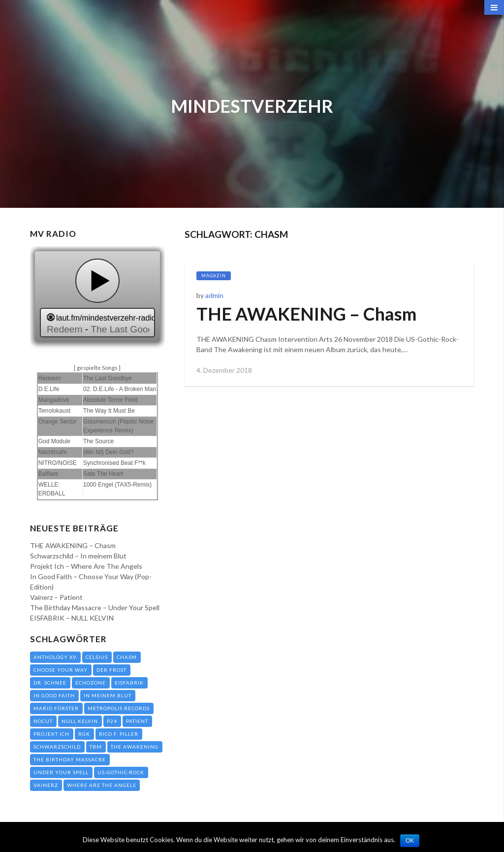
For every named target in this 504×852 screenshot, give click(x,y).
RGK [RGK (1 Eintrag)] (84, 734)
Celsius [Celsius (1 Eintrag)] (97, 657)
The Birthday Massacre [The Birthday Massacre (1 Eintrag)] (70, 759)
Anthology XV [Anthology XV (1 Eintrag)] (55, 657)
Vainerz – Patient (56, 597)
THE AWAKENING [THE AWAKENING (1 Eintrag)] (135, 747)
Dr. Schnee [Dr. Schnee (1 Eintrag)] (50, 683)
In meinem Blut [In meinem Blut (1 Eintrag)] (108, 695)
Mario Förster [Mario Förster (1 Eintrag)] (56, 708)
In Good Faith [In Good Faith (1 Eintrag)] (54, 695)
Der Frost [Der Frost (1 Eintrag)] (111, 670)
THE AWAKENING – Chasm (306, 314)
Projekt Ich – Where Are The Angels (86, 566)
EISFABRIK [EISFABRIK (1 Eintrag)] (129, 683)
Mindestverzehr (252, 106)
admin (214, 295)
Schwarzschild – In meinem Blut (78, 556)
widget (97, 298)
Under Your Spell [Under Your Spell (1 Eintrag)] (61, 772)
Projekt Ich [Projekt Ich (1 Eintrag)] (51, 734)
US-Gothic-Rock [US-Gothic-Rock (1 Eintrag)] (121, 772)
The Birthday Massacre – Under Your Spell (95, 607)
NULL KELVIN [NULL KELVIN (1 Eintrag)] (80, 721)
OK (410, 841)
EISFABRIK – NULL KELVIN (72, 618)
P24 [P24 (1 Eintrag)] (112, 721)
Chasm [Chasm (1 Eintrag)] (127, 657)
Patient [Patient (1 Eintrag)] (137, 721)
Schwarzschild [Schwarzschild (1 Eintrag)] (57, 747)
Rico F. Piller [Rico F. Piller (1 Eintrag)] (119, 734)
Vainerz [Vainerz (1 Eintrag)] (46, 785)
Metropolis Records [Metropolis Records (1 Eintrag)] (119, 708)
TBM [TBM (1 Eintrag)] (96, 747)
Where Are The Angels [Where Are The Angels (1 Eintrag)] (101, 785)
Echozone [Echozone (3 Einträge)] (91, 683)
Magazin (214, 276)
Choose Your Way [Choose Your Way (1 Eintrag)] (61, 670)
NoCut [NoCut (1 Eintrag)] (43, 721)
